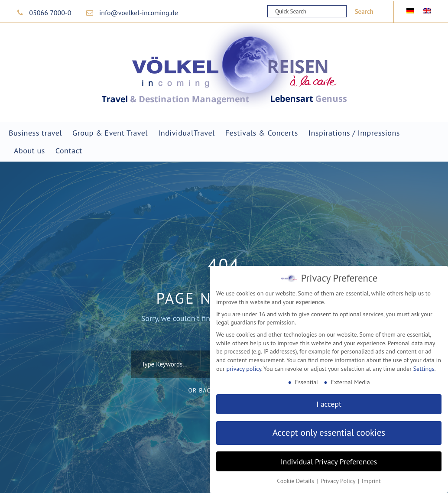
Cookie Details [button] (296, 481)
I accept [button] (329, 404)
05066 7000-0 (50, 13)
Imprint (371, 481)
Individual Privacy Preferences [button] (329, 462)
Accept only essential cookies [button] (329, 433)
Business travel (35, 133)
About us (29, 151)
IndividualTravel (187, 133)
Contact (69, 151)
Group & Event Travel (110, 133)
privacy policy (244, 369)
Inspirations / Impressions (354, 133)
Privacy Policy (339, 481)
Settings (424, 369)
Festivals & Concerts (262, 133)
